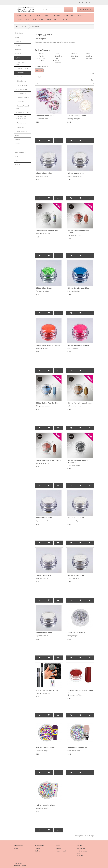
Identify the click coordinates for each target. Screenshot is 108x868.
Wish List (79, 853)
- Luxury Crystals (21, 93)
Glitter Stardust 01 (44, 518)
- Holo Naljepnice (21, 89)
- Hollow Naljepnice (22, 85)
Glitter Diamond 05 (44, 173)
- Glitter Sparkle (21, 81)
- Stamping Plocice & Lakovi (22, 107)
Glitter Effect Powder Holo (47, 230)
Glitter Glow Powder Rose (78, 345)
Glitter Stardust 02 (76, 518)
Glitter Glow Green (44, 288)
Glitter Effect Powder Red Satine (78, 231)
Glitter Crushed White (77, 116)
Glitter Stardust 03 (44, 575)
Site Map (37, 851)
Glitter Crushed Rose (45, 116)
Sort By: (92, 73)
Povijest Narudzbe (83, 851)
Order (16, 849)
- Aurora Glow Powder (20, 63)
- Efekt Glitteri (20, 73)
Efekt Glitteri (36, 26)
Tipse (73, 15)
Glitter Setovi (19, 33)
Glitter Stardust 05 (44, 633)
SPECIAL (65, 20)
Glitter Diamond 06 (76, 173)
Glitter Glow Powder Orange (48, 345)
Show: (92, 80)
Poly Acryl (28, 15)
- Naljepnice (19, 127)
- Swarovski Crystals (22, 98)
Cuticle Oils (56, 15)
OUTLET (57, 20)
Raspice (80, 15)
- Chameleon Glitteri (22, 112)
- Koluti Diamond (21, 131)
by (21, 863)
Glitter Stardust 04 (76, 575)
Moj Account (81, 849)
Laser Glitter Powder (76, 633)
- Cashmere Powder (22, 69)
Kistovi (27, 20)
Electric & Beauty (38, 20)
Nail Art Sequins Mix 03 (77, 748)
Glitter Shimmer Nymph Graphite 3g (77, 461)
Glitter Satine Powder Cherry (48, 460)
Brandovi (59, 849)
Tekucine (46, 15)
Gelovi (19, 15)
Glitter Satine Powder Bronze (80, 403)
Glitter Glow (74, 54)
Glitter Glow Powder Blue (78, 288)
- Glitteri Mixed (20, 102)
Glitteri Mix (90, 58)
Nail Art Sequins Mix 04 (46, 805)
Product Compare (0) (41, 66)
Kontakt (37, 849)
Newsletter (80, 855)
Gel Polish (37, 15)
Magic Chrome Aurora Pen (47, 690)
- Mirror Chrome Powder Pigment (21, 118)
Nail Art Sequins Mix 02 (46, 748)
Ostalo (49, 20)
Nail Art (65, 15)
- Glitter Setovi (20, 77)
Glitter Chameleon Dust (59, 56)
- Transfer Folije (21, 123)
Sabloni (19, 20)
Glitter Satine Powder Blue (47, 403)
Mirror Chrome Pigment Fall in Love (80, 691)
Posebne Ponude (61, 851)
